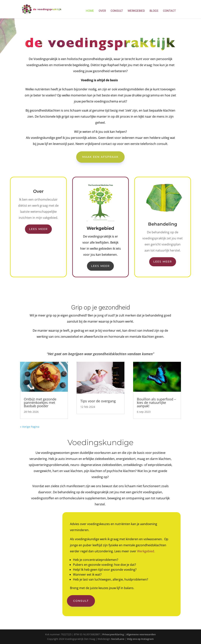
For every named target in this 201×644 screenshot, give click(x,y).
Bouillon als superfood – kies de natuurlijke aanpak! (156, 402)
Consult (117, 11)
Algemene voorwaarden (141, 634)
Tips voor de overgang (98, 401)
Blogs (154, 11)
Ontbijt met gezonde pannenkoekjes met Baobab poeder (40, 402)
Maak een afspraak (100, 157)
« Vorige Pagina (30, 427)
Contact (169, 11)
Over (102, 11)
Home (90, 11)
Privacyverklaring (113, 634)
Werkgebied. (146, 551)
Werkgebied (136, 11)
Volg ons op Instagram (140, 639)
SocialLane (118, 639)
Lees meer (38, 229)
